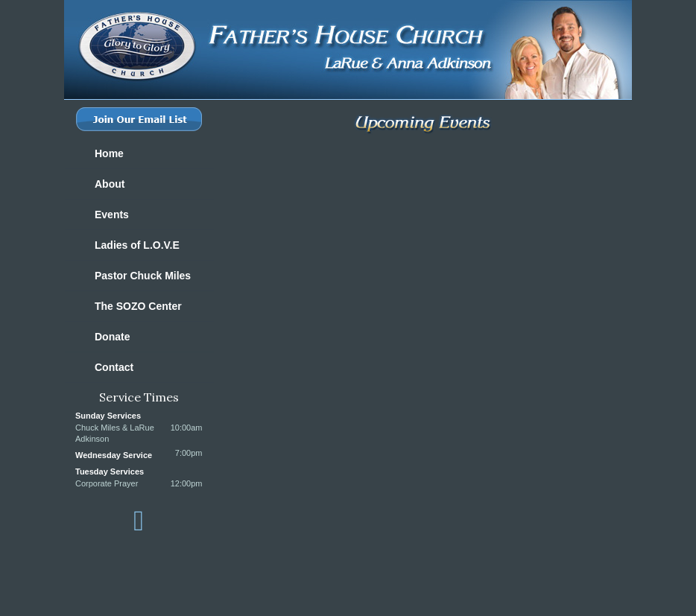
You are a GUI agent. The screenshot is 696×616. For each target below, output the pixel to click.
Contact (114, 367)
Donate (112, 337)
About (110, 184)
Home (109, 153)
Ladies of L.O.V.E (137, 245)
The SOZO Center (138, 306)
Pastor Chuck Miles (143, 276)
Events (112, 215)
